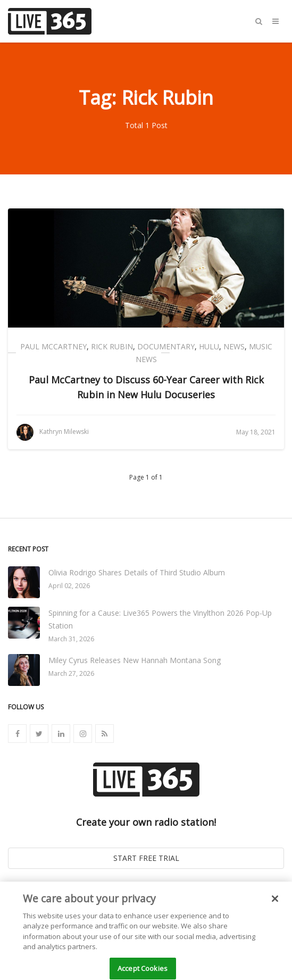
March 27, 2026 (71, 673)
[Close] (275, 902)
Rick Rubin (112, 346)
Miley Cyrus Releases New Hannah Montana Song (135, 660)
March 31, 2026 (71, 639)
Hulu (209, 346)
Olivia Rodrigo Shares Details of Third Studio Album (137, 572)
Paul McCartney (53, 346)
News (234, 346)
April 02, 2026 (69, 586)
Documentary (166, 346)
